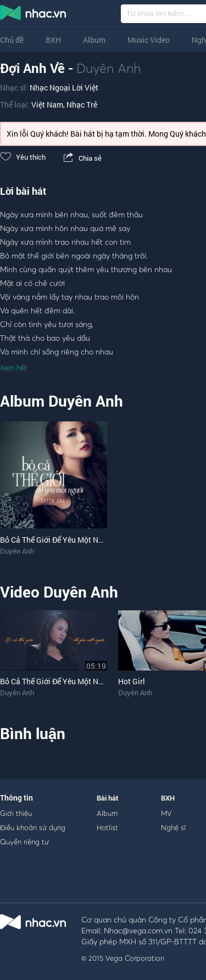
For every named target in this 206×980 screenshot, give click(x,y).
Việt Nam (47, 105)
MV (166, 813)
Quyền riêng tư (24, 842)
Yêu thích (23, 157)
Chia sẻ (82, 158)
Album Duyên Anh (62, 401)
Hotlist (107, 827)
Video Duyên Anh (59, 592)
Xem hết (13, 368)
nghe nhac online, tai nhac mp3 (34, 15)
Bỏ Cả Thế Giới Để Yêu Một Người (57, 681)
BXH (53, 40)
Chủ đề (12, 40)
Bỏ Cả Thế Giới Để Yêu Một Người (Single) (71, 540)
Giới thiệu (16, 813)
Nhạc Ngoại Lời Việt (64, 88)
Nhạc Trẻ (82, 105)
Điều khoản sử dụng (33, 827)
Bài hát (108, 798)
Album (94, 40)
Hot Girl (132, 681)
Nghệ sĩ (173, 827)
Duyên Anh (109, 68)
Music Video (149, 40)
